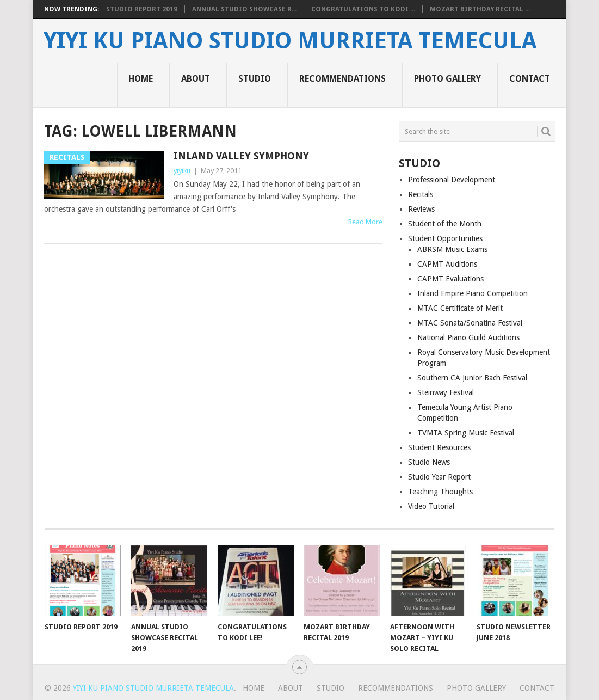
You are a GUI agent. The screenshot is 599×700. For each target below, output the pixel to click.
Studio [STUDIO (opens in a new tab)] (255, 79)
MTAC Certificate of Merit (460, 308)
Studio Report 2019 (142, 9)
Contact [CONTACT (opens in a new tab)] (530, 79)
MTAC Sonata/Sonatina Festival (470, 323)
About (196, 79)
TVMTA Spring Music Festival (466, 433)
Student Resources (439, 447)
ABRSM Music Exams (452, 249)
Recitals (421, 194)
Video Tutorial (431, 506)
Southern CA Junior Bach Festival (472, 378)
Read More (365, 222)
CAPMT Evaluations (450, 279)
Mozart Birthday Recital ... (480, 9)
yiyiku (182, 171)
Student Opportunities (445, 238)
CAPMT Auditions (447, 264)
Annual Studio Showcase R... (244, 9)
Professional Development (452, 180)
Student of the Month (445, 224)
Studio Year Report (439, 477)
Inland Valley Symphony (241, 156)
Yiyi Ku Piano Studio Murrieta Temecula (290, 41)
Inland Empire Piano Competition (473, 293)
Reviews (421, 209)
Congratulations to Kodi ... (363, 9)
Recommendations (342, 79)
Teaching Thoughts (440, 492)
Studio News (429, 462)
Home (141, 79)
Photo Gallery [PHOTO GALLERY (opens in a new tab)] (447, 79)
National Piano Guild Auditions (468, 337)
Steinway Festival (446, 392)
